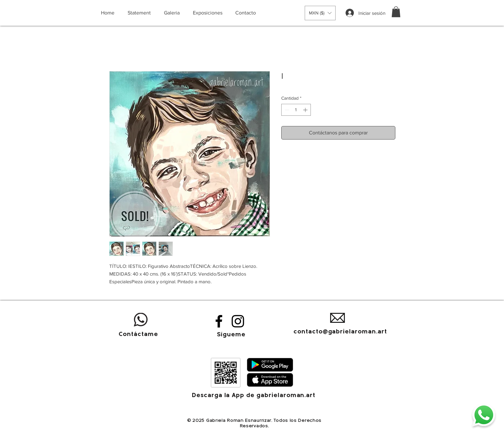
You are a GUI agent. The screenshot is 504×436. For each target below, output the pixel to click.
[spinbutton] (296, 110)
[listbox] (320, 13)
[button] (320, 13)
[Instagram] (238, 321)
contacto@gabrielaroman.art (340, 332)
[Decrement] (286, 110)
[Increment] (306, 110)
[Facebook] (219, 321)
